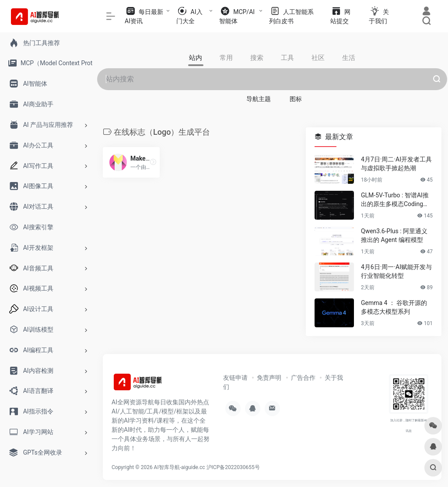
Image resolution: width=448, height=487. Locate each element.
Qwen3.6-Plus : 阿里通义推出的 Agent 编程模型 (394, 235)
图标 (296, 99)
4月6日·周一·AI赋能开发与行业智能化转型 (396, 271)
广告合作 (303, 378)
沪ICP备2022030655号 (233, 467)
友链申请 (235, 378)
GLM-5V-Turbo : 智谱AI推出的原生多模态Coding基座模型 (395, 200)
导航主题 (259, 99)
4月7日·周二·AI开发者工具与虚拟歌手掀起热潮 (396, 164)
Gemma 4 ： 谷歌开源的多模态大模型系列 (394, 307)
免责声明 (269, 378)
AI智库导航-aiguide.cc (180, 467)
